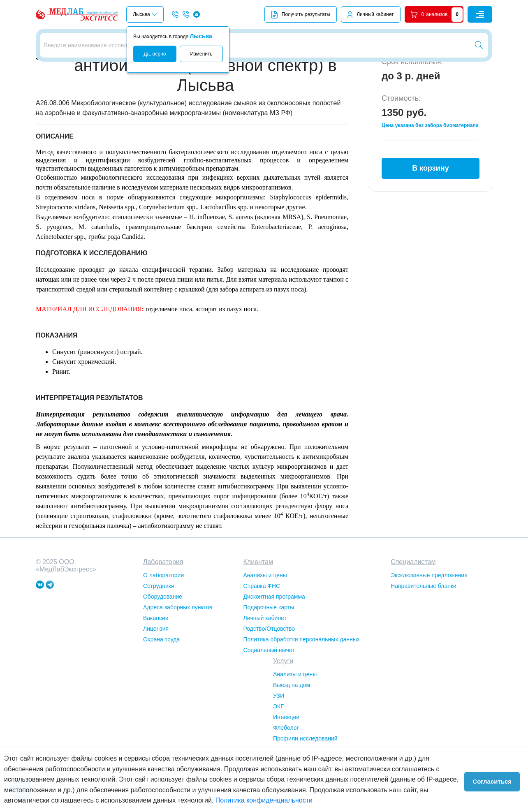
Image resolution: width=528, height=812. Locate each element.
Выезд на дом (292, 731)
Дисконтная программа (274, 642)
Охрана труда (161, 685)
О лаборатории (163, 621)
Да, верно (155, 54)
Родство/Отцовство (269, 674)
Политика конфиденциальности (264, 800)
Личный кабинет (375, 14)
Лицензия (156, 674)
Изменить (201, 54)
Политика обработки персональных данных (302, 685)
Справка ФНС (262, 632)
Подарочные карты (269, 653)
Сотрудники (159, 632)
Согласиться (496, 780)
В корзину (430, 209)
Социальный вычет (269, 696)
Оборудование (163, 642)
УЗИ (279, 741)
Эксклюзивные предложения (429, 621)
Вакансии (156, 664)
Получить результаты (301, 15)
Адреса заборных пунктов (178, 653)
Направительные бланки (424, 632)
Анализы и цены (265, 621)
